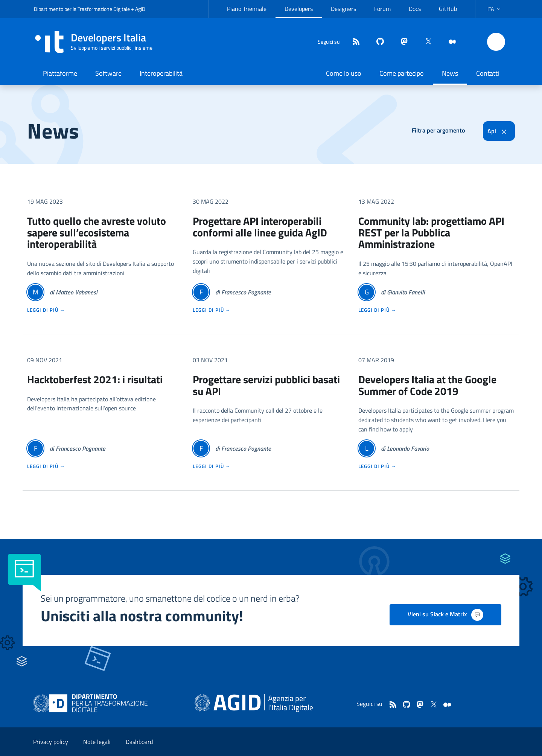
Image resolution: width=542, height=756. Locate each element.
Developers (299, 9)
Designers (343, 9)
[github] (377, 42)
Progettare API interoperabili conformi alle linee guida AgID (260, 227)
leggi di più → (46, 310)
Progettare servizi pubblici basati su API (266, 385)
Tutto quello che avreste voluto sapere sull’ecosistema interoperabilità (97, 232)
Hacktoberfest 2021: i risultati (95, 379)
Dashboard (139, 742)
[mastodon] (401, 42)
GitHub (448, 9)
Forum (382, 9)
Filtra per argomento (438, 130)
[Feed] (353, 42)
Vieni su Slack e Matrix (445, 615)
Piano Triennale (247, 9)
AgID (140, 9)
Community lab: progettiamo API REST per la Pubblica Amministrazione (431, 232)
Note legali (97, 742)
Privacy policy (51, 742)
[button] (495, 9)
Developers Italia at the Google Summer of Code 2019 (427, 385)
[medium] (449, 42)
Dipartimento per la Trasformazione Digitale (82, 9)
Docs (415, 9)
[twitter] (425, 42)
